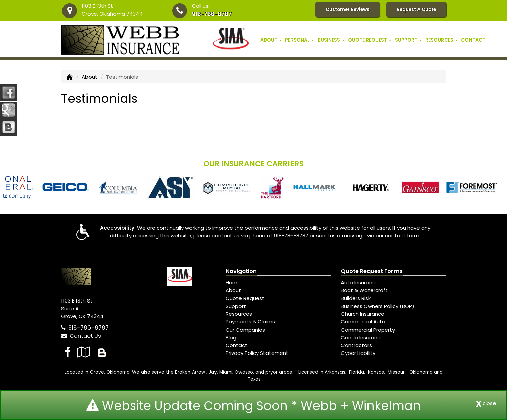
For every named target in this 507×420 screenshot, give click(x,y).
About (90, 77)
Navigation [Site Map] (241, 271)
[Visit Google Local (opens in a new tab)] (84, 352)
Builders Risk (356, 298)
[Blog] (102, 352)
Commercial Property (368, 330)
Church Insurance (363, 314)
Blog (231, 337)
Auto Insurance (360, 282)
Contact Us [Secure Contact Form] (81, 336)
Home (233, 282)
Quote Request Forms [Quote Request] (372, 271)
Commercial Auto (363, 322)
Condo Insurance (362, 337)
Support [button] (408, 40)
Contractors (356, 345)
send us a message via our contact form (368, 235)
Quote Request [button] (370, 40)
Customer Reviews (348, 10)
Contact (473, 40)
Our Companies (245, 330)
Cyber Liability (358, 353)
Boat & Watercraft (364, 290)
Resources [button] (441, 40)
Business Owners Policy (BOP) (378, 306)
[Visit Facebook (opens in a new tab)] (68, 352)
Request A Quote (416, 10)
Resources (239, 314)
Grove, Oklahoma (110, 372)
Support (236, 306)
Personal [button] (300, 40)
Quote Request (245, 298)
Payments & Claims (250, 322)
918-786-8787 (212, 14)
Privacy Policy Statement (257, 353)
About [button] (271, 40)
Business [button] (331, 40)
